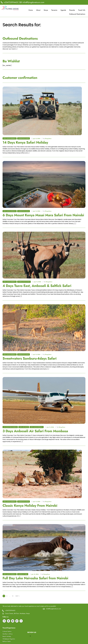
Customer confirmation (20, 78)
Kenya (46, 10)
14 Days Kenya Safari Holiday (25, 142)
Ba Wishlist (11, 61)
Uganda (63, 10)
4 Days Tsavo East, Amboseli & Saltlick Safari (37, 286)
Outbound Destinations (77, 14)
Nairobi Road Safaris (24, 138)
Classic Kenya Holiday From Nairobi (30, 505)
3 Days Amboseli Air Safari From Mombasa (35, 431)
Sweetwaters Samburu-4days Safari (30, 358)
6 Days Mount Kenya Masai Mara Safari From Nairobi (43, 215)
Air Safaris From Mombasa (10, 427)
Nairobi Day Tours (23, 574)
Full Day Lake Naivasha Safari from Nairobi (35, 578)
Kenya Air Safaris (24, 427)
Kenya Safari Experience (10, 138)
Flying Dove (48, 139)
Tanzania (54, 10)
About (38, 10)
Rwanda (72, 10)
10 (13, 596)
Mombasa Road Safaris (24, 282)
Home (31, 10)
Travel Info (82, 10)
